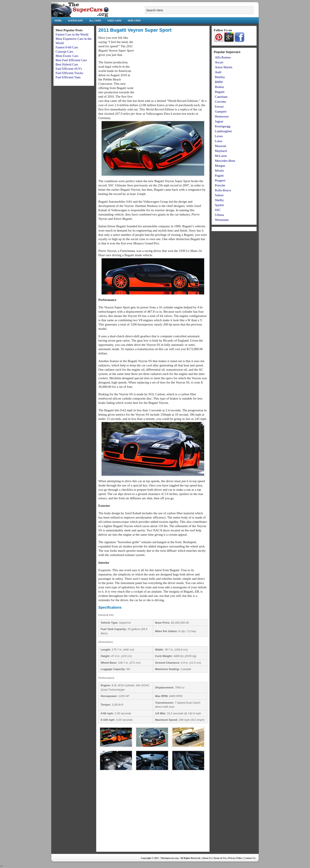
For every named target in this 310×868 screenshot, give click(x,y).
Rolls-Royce (223, 190)
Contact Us (250, 858)
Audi (218, 72)
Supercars (75, 21)
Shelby (219, 200)
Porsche (220, 185)
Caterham (221, 97)
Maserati (221, 146)
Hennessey (222, 116)
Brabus (219, 87)
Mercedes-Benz (225, 161)
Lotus (219, 141)
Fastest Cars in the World (72, 34)
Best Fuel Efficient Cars (71, 60)
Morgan (220, 166)
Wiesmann (222, 220)
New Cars (134, 21)
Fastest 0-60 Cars (67, 47)
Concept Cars (64, 51)
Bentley (220, 77)
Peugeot (220, 180)
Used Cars (114, 21)
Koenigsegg (223, 126)
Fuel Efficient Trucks (69, 73)
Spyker (219, 205)
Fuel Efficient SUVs (69, 69)
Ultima (219, 215)
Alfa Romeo (223, 57)
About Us (207, 858)
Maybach (221, 151)
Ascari (219, 62)
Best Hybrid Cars (67, 64)
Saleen (219, 195)
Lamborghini (223, 131)
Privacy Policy (235, 858)
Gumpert (221, 111)
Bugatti (220, 92)
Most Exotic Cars (67, 56)
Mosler (219, 170)
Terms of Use (220, 858)
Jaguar (219, 121)
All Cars (95, 21)
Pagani (219, 175)
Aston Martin (224, 67)
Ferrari (219, 106)
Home (58, 21)
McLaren (221, 156)
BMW (219, 82)
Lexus (219, 136)
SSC (218, 210)
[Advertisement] (171, 65)
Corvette (220, 102)
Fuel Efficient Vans (68, 77)
